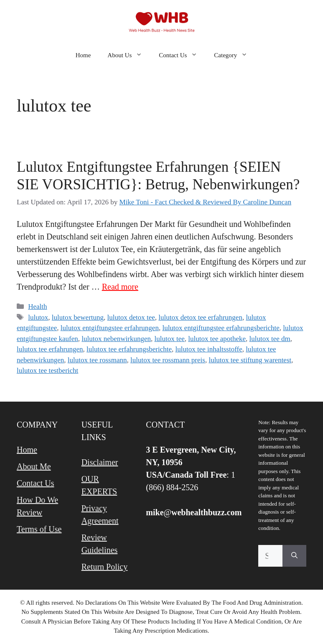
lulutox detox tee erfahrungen (200, 317)
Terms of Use (39, 529)
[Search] (294, 556)
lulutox (38, 317)
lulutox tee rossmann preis (168, 360)
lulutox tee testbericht (47, 370)
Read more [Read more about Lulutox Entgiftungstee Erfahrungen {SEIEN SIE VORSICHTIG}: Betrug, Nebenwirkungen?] (120, 287)
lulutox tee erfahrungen (50, 349)
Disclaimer (100, 462)
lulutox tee (170, 339)
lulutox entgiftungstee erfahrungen (110, 328)
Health (37, 307)
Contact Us (182, 55)
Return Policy (105, 567)
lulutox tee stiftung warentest (250, 360)
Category (235, 55)
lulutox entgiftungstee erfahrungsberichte (221, 328)
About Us (129, 55)
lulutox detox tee (131, 317)
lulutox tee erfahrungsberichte (129, 349)
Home (83, 55)
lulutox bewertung (78, 317)
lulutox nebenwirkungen (116, 339)
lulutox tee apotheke (217, 339)
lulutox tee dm (270, 339)
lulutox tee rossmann (97, 360)
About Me (34, 466)
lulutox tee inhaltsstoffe (209, 349)
